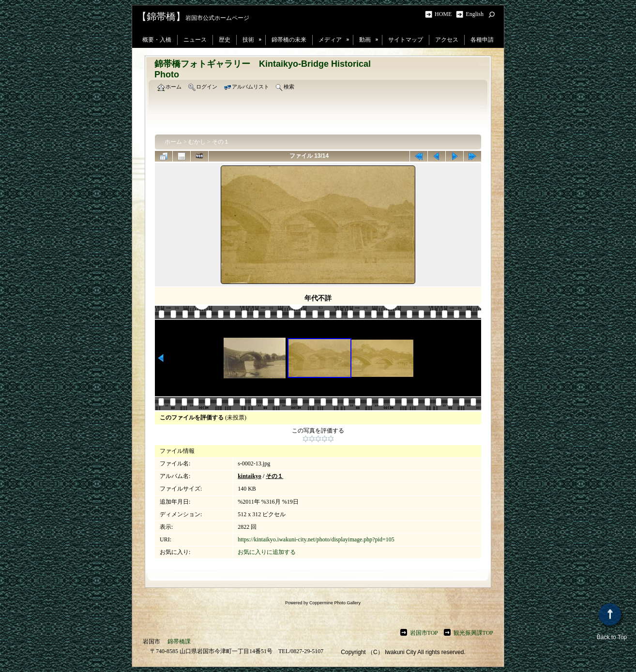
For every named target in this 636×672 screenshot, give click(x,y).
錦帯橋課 (179, 642)
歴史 (225, 40)
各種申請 (482, 40)
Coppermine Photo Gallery (335, 603)
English (475, 14)
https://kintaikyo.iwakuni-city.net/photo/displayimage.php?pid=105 (316, 539)
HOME (445, 14)
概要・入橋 (157, 40)
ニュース (195, 40)
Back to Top (612, 622)
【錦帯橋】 (161, 16)
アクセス (447, 40)
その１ (221, 142)
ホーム (173, 142)
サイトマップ (406, 40)
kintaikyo (250, 476)
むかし (197, 142)
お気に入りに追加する (267, 552)
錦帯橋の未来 (289, 40)
